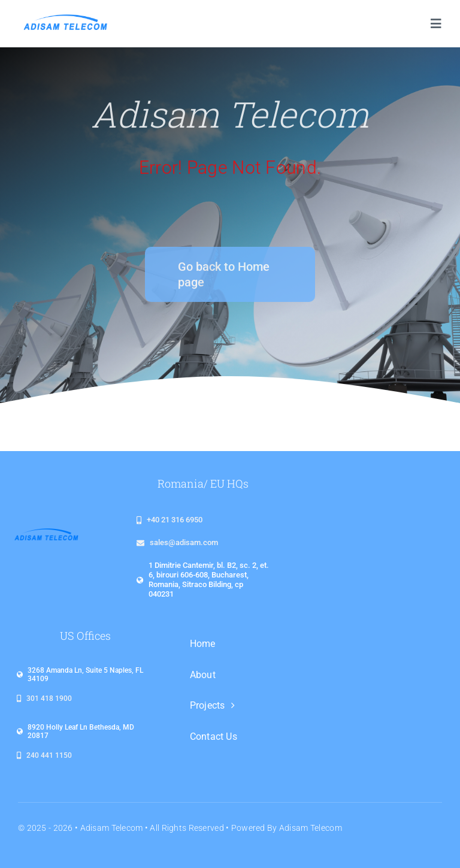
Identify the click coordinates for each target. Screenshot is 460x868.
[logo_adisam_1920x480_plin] (65, 18)
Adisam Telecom (112, 828)
